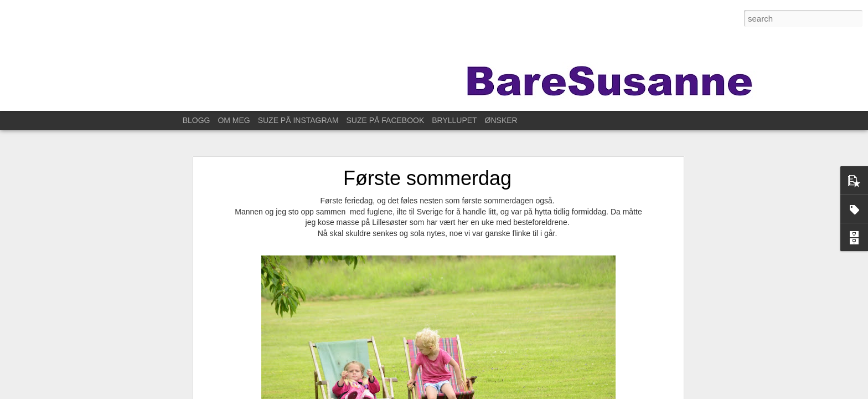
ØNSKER (501, 120)
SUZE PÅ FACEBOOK (386, 120)
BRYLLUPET (454, 120)
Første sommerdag (427, 174)
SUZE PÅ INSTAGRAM (298, 120)
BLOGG (197, 120)
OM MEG (234, 120)
